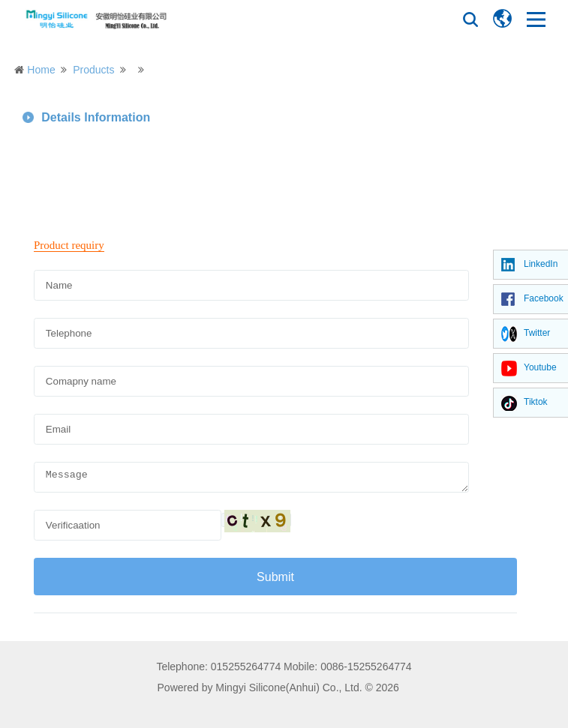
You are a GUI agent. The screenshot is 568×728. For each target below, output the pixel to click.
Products (93, 70)
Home (41, 70)
